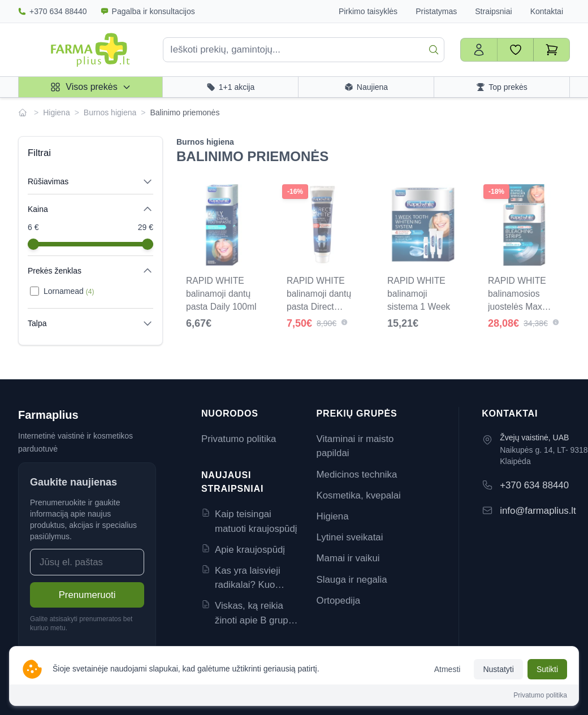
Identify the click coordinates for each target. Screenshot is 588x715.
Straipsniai (493, 11)
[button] (344, 322)
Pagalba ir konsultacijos (148, 11)
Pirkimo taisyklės (368, 11)
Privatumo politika (239, 439)
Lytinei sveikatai (350, 537)
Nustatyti (498, 669)
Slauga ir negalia (352, 580)
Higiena (56, 112)
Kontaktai (547, 11)
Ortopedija (338, 601)
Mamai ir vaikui (348, 558)
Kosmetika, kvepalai (359, 495)
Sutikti (547, 669)
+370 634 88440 (53, 11)
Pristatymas (436, 11)
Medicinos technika (357, 474)
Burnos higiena (110, 112)
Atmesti (448, 669)
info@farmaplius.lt (538, 511)
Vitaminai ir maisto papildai (355, 446)
